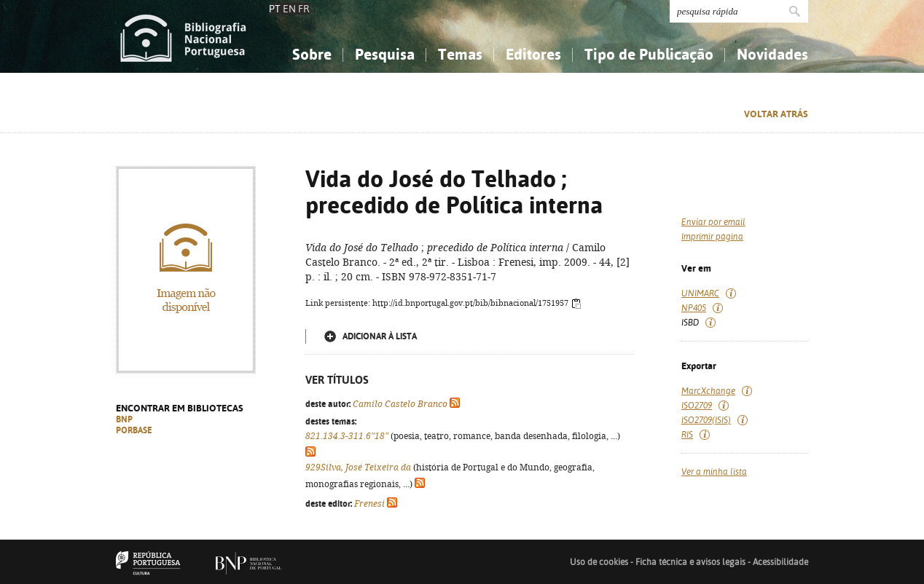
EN (289, 9)
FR (304, 9)
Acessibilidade (780, 562)
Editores (533, 54)
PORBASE (134, 430)
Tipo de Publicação (649, 54)
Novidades (772, 54)
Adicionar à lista (380, 336)
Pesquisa (385, 54)
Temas (460, 54)
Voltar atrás (776, 114)
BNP (124, 419)
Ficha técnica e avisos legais (690, 562)
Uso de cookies (599, 562)
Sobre (312, 54)
